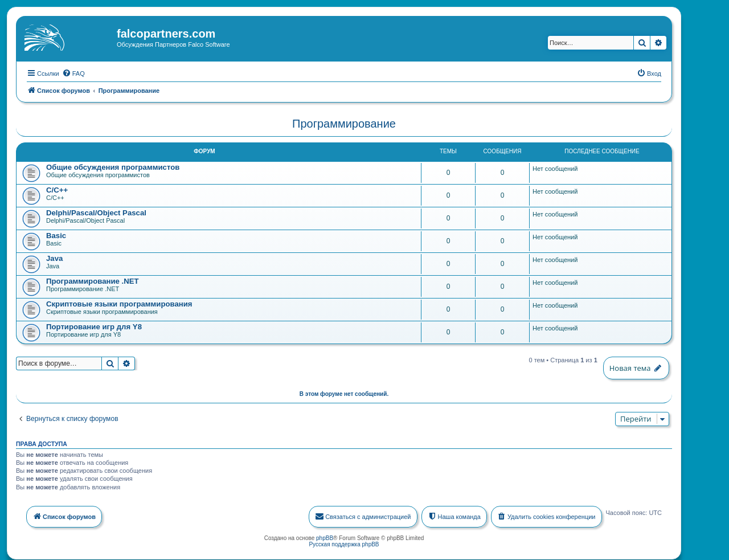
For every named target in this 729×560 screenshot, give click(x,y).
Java (54, 257)
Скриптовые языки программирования (119, 303)
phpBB (325, 537)
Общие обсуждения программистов (113, 166)
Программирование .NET (93, 280)
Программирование (344, 122)
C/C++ (57, 189)
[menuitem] (73, 72)
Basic (56, 234)
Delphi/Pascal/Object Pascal (96, 212)
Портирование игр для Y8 (94, 326)
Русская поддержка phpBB (344, 543)
